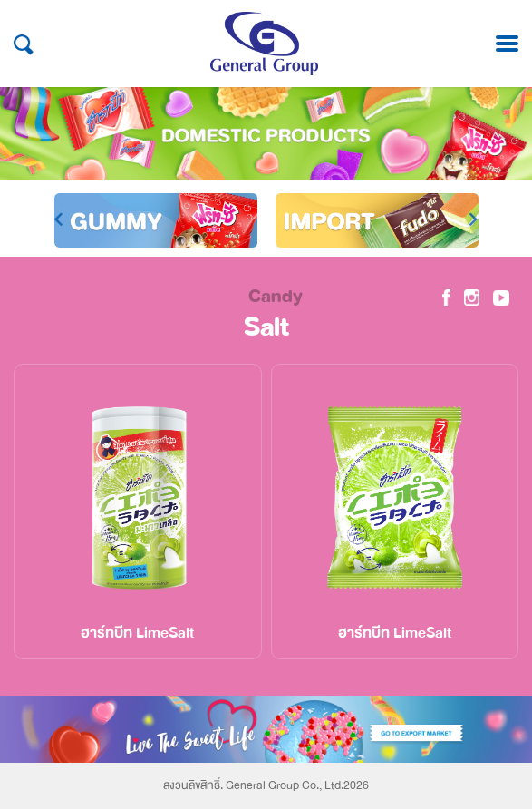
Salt (266, 327)
